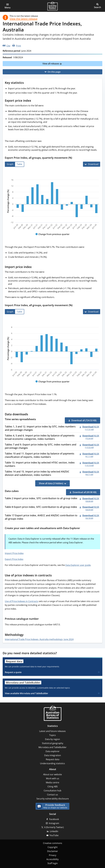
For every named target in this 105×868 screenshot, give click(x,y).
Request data (53, 759)
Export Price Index (14, 559)
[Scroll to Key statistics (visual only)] (26, 83)
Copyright (53, 847)
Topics (52, 735)
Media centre (52, 782)
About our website (52, 774)
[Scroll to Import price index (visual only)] (34, 267)
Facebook (54, 819)
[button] (8, 6)
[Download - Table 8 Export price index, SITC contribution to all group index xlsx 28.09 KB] (89, 508)
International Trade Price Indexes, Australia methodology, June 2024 (39, 639)
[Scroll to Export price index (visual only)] (34, 101)
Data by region (52, 739)
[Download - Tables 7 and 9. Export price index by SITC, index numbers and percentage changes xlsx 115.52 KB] (89, 446)
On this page (54, 72)
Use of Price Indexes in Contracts (22, 601)
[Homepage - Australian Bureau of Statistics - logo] (52, 6)
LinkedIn (54, 831)
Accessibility (52, 859)
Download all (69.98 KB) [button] (85, 492)
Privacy (53, 855)
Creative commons (53, 843)
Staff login (53, 863)
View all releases (51, 64)
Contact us (52, 795)
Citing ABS (53, 787)
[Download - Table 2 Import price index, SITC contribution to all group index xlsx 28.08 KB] (89, 500)
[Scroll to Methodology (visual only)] (26, 635)
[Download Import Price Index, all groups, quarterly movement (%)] (92, 312)
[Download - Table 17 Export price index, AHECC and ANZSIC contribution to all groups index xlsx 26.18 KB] (89, 517)
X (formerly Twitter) (54, 827)
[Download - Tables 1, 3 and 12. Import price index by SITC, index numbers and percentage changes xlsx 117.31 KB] (89, 428)
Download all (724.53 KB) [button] (84, 420)
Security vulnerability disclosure (53, 799)
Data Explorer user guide (78, 565)
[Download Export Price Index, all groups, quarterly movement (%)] (92, 164)
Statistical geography (53, 743)
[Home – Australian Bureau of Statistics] (53, 713)
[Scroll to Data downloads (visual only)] (31, 415)
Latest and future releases (52, 731)
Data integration (53, 755)
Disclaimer (53, 851)
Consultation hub (52, 791)
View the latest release (23, 19)
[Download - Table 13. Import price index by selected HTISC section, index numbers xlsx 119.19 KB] (89, 464)
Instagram (54, 823)
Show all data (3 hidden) (51, 483)
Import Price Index (14, 553)
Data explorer (53, 751)
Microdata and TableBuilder (52, 747)
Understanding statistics (52, 763)
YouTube (54, 835)
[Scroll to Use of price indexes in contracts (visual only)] (54, 576)
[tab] (10, 164)
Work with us (53, 778)
